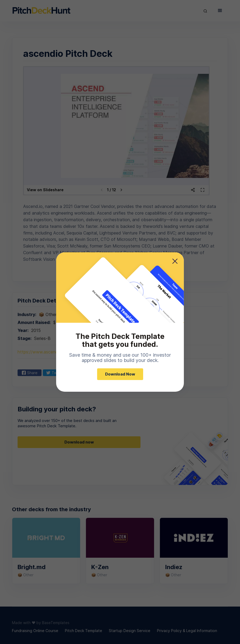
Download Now (120, 374)
